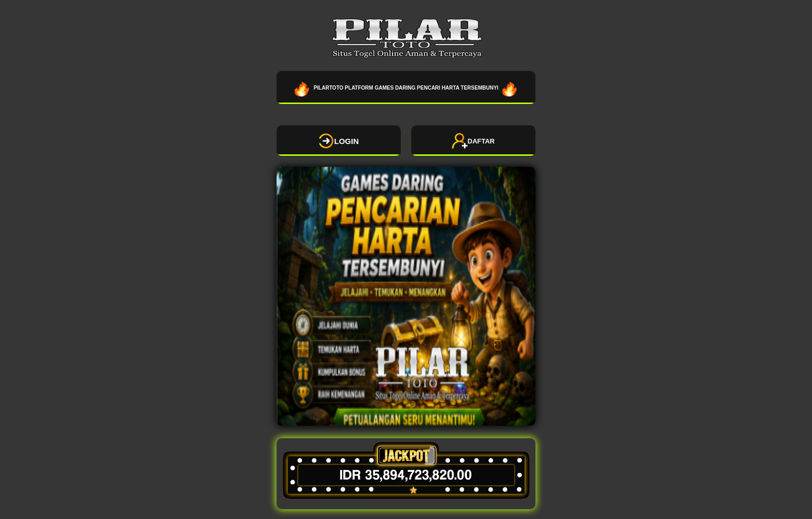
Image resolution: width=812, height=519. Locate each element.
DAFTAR (473, 141)
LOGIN (339, 141)
